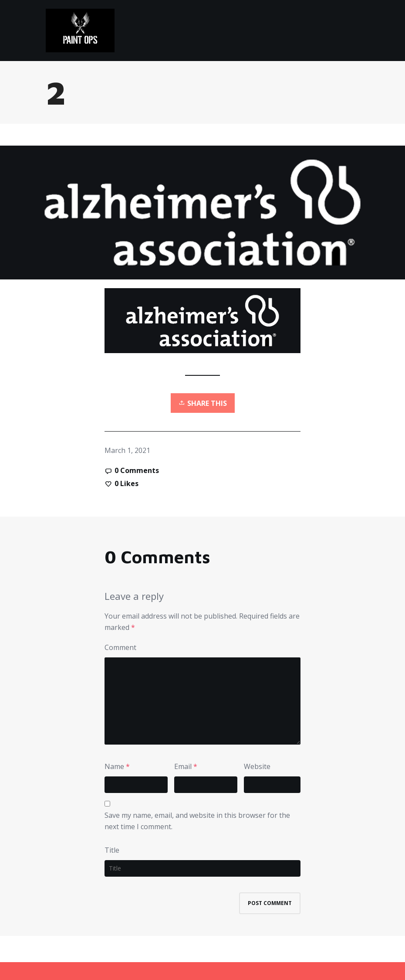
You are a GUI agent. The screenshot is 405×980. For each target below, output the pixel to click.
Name (114, 766)
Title (112, 850)
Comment (120, 647)
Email (183, 766)
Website (257, 766)
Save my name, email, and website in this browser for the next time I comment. (197, 821)
